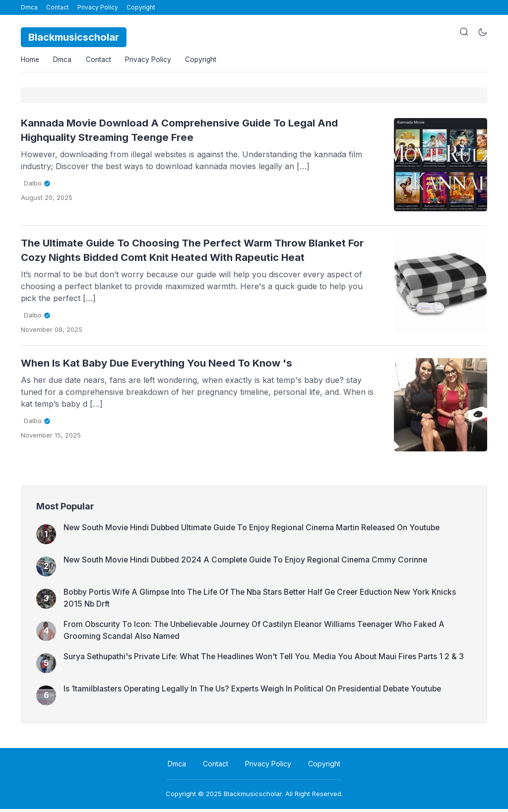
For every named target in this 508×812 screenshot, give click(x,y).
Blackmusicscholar (253, 797)
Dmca (29, 7)
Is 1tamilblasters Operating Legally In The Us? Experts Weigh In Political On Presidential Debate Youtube (257, 691)
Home (31, 61)
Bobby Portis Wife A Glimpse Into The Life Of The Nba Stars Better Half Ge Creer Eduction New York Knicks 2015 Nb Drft (265, 601)
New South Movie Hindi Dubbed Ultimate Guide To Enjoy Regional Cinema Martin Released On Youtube (256, 530)
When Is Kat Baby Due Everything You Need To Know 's (165, 366)
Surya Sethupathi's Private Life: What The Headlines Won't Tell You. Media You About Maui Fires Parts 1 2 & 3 (266, 659)
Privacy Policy (98, 7)
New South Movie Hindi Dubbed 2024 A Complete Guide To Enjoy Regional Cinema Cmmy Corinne (249, 562)
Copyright (141, 7)
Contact (58, 7)
